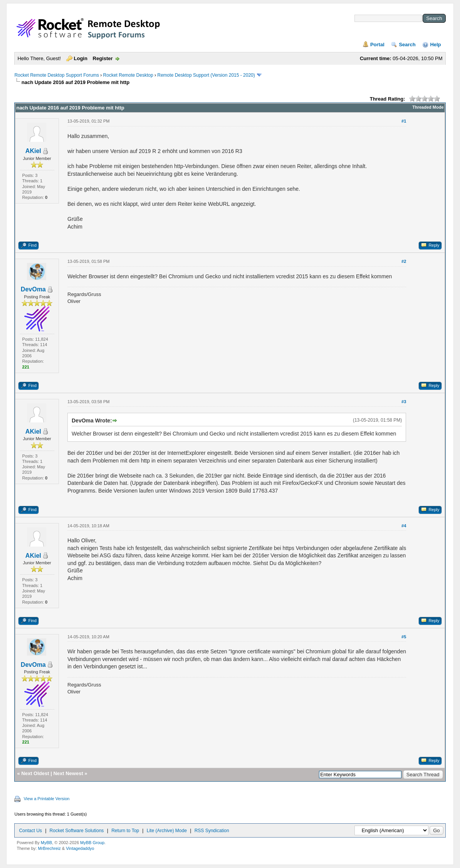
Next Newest (68, 773)
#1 (404, 121)
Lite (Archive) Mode (167, 831)
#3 (404, 402)
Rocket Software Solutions (77, 831)
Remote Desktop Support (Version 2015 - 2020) (206, 75)
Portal (377, 45)
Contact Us (30, 831)
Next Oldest (35, 773)
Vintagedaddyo (80, 848)
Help (435, 45)
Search (407, 45)
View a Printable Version (46, 799)
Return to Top (125, 831)
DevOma (33, 289)
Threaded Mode (428, 107)
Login (81, 58)
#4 (404, 526)
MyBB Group (92, 843)
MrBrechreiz (49, 848)
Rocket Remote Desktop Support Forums (56, 75)
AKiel (33, 151)
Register (103, 58)
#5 (404, 637)
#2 (404, 261)
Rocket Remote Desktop (128, 75)
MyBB (46, 843)
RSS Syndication (212, 831)
